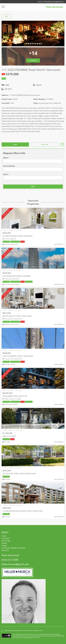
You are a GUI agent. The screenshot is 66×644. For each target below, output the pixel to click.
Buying (4, 543)
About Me (5, 550)
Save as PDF (45, 145)
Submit (33, 187)
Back (6, 16)
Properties (6, 538)
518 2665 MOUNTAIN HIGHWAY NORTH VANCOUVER (23, 511)
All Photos (33, 60)
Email (6, 174)
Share (15, 145)
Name (6, 158)
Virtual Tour (29, 282)
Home (4, 536)
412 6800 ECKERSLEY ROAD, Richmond (18, 236)
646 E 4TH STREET (10, 436)
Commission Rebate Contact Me (13, 548)
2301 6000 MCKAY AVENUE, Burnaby (17, 276)
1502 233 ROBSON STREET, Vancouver (18, 356)
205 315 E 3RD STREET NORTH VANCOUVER (19, 474)
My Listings (6, 541)
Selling (4, 546)
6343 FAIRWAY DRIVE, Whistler (15, 396)
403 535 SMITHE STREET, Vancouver (17, 316)
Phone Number (9, 166)
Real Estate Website (26, 631)
